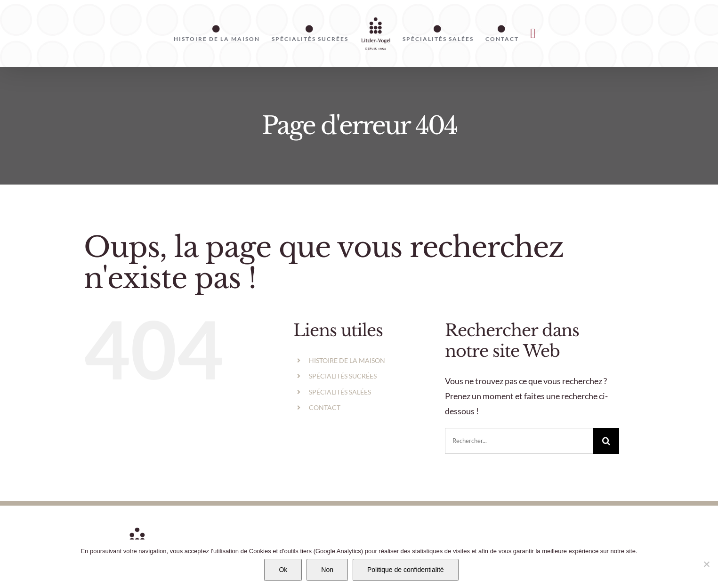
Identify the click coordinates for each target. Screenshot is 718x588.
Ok (283, 570)
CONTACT (325, 407)
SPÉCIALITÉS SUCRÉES (343, 376)
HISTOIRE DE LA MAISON (347, 360)
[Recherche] (606, 441)
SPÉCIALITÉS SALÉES (340, 392)
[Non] (706, 564)
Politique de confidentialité (406, 570)
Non (327, 570)
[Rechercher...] (519, 441)
